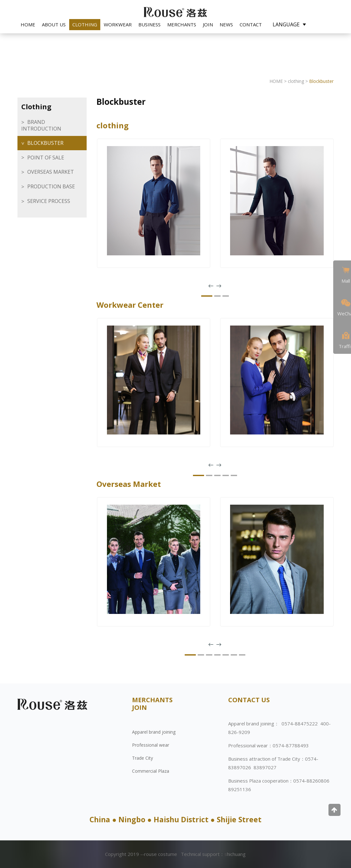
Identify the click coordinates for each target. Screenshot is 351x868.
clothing (85, 24)
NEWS (226, 24)
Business (149, 24)
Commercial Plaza (151, 771)
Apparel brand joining (154, 732)
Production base (51, 186)
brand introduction (41, 125)
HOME (28, 24)
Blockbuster (45, 143)
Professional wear (151, 745)
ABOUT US (54, 24)
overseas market (51, 172)
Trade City (142, 758)
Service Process (49, 201)
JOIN (208, 24)
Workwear (118, 24)
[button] (207, 296)
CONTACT (251, 24)
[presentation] (211, 286)
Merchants (182, 24)
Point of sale (46, 158)
